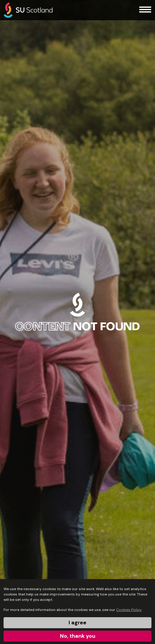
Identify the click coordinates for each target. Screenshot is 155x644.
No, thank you (78, 636)
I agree (77, 623)
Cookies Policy (129, 610)
